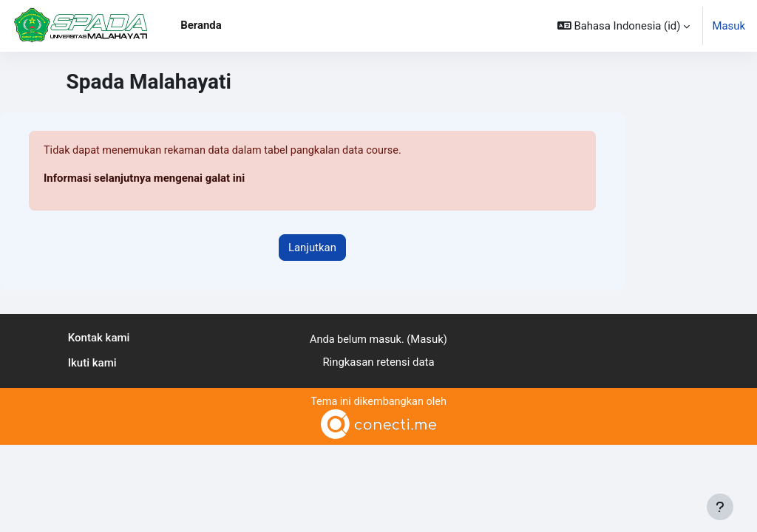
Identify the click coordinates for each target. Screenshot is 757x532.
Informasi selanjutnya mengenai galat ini (144, 179)
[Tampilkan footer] (720, 507)
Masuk (729, 26)
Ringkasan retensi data (378, 362)
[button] (624, 26)
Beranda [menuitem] (201, 25)
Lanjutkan (312, 248)
